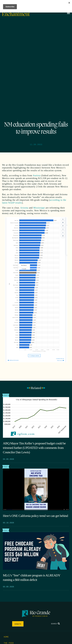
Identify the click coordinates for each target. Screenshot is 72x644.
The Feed (9, 643)
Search (55, 624)
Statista (36, 175)
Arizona (24, 208)
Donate (18, 624)
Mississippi (39, 208)
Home (6, 637)
